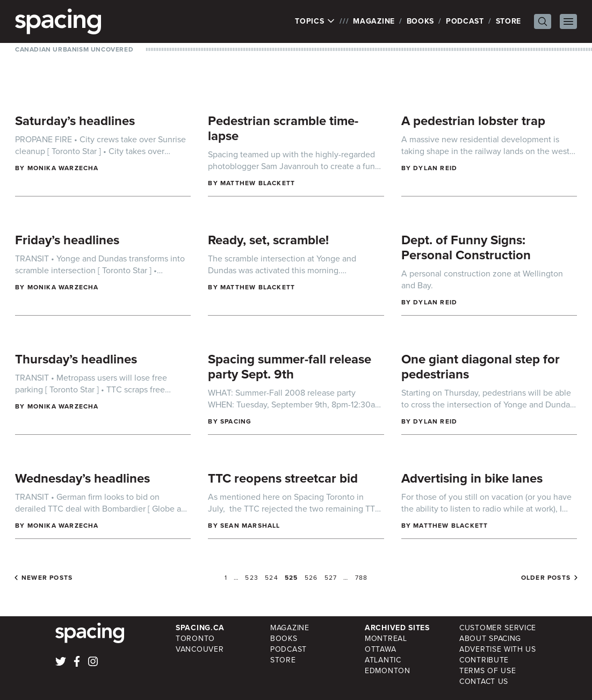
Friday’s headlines (67, 240)
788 (362, 578)
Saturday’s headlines (75, 121)
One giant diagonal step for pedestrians (481, 367)
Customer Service (498, 628)
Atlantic (383, 660)
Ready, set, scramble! (268, 240)
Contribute (484, 660)
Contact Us (484, 681)
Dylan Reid (435, 168)
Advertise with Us (498, 649)
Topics (315, 21)
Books (421, 21)
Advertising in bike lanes (472, 478)
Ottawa (380, 649)
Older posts (546, 578)
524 (272, 578)
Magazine (374, 21)
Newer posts (47, 578)
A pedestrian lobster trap (473, 121)
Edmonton (388, 671)
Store (509, 21)
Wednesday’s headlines (82, 478)
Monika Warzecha (63, 168)
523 (252, 578)
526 (311, 578)
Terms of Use (488, 671)
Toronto (195, 639)
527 (331, 578)
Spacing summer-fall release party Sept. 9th (290, 367)
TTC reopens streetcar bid (283, 478)
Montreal (386, 639)
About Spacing (490, 639)
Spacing (236, 421)
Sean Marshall (250, 526)
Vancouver (200, 649)
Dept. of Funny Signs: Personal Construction (466, 247)
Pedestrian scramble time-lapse (283, 128)
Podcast (465, 21)
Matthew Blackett (258, 183)
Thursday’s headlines (76, 359)
